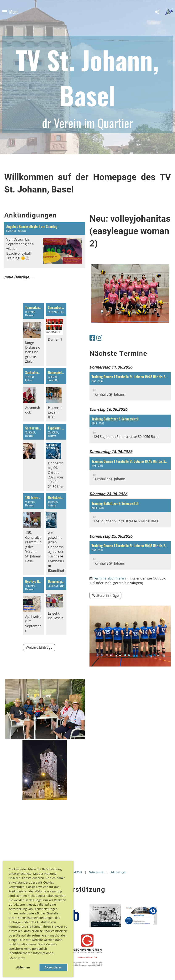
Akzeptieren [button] (53, 967)
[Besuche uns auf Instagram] (99, 338)
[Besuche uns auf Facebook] (92, 338)
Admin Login (118, 872)
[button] (130, 387)
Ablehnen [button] (23, 967)
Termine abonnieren (110, 578)
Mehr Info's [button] (17, 958)
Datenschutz (97, 872)
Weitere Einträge (39, 647)
